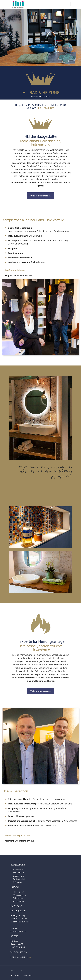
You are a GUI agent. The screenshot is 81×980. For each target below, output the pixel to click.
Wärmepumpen (19, 895)
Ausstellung (18, 870)
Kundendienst (19, 901)
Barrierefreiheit (19, 879)
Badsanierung (19, 876)
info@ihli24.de (45, 108)
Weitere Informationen (40, 196)
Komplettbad (18, 873)
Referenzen (18, 882)
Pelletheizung (18, 898)
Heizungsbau (18, 892)
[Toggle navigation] (67, 4)
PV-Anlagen (16, 906)
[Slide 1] (32, 63)
